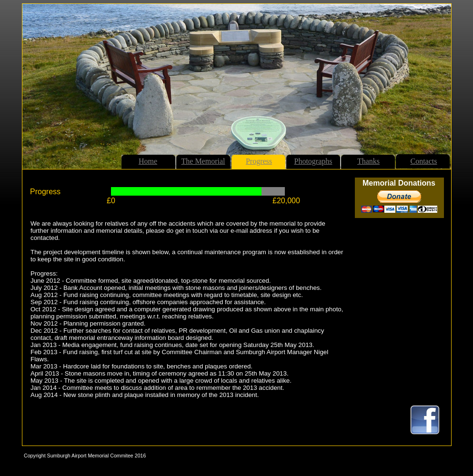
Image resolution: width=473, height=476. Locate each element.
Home (148, 161)
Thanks (368, 161)
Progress (259, 161)
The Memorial (203, 161)
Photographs (313, 161)
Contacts (424, 161)
